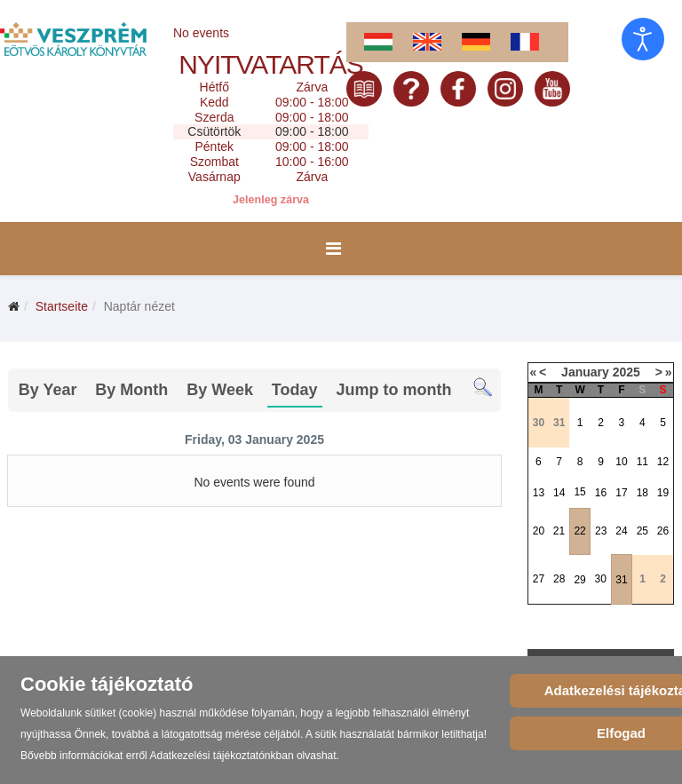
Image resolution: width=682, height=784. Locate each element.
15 (579, 492)
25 (642, 531)
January (585, 372)
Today (295, 390)
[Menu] (333, 249)
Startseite (62, 306)
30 (601, 579)
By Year (48, 390)
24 (621, 531)
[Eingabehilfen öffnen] (643, 39)
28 (559, 579)
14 (559, 493)
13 (539, 493)
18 (642, 493)
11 (642, 462)
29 (579, 580)
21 (559, 531)
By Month (131, 390)
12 (663, 462)
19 (663, 493)
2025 (626, 372)
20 (539, 531)
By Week (220, 390)
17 (621, 493)
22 (579, 531)
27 (539, 579)
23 (601, 531)
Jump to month (393, 390)
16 (601, 493)
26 (663, 531)
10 (621, 462)
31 (621, 580)
